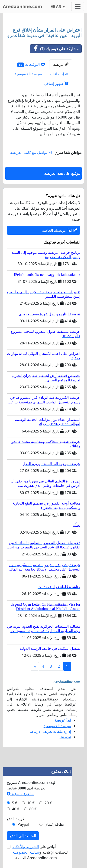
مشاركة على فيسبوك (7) (54, 49)
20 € (48, 803)
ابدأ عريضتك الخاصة (60, 230)
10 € (31, 803)
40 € (16, 809)
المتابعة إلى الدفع (23, 836)
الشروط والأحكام (26, 847)
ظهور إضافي (56, 83)
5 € (15, 803)
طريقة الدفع (16, 819)
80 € (33, 809)
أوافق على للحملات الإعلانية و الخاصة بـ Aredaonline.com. (40, 852)
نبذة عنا (65, 737)
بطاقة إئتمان (54, 824)
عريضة (61, 64)
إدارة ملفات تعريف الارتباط (50, 731)
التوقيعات (31, 64)
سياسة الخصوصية (28, 74)
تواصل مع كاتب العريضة (31, 152)
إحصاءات (59, 74)
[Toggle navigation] (78, 7)
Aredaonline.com (22, 6)
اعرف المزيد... (20, 794)
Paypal (23, 824)
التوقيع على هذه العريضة (63, 173)
